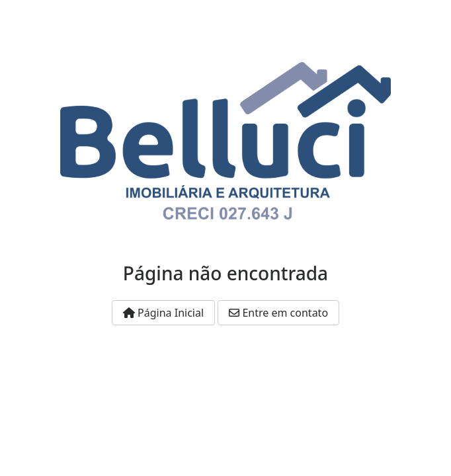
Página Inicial (163, 313)
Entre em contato (278, 313)
